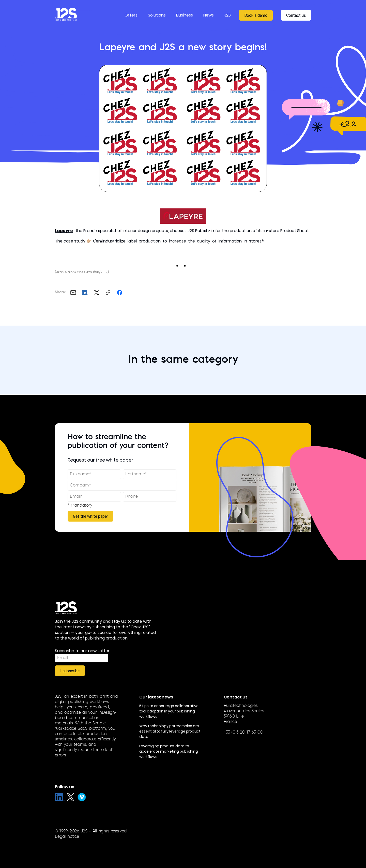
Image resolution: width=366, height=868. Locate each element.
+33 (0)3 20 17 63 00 (243, 733)
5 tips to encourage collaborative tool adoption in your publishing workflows (169, 711)
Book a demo (256, 15)
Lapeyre (64, 231)
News (209, 15)
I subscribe (70, 671)
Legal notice (67, 837)
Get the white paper (90, 516)
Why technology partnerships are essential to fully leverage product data (170, 731)
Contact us (296, 15)
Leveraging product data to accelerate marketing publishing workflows (169, 751)
